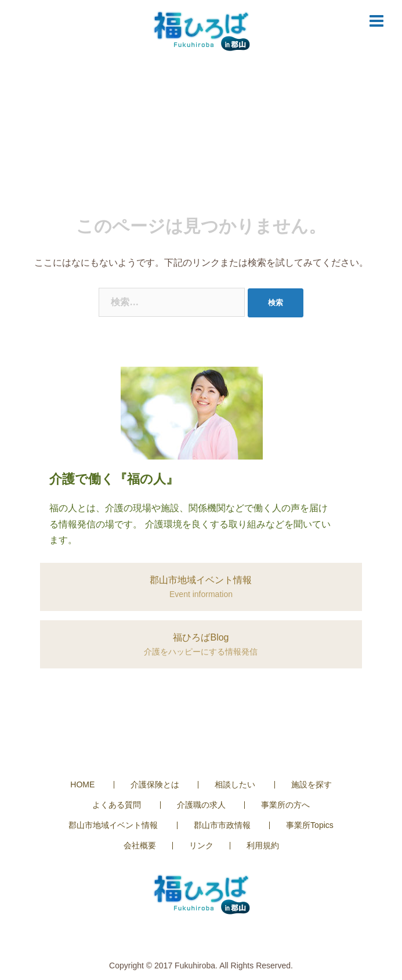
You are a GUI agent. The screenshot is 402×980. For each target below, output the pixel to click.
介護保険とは (155, 784)
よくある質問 (117, 805)
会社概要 (140, 845)
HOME (82, 784)
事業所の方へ (285, 805)
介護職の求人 (201, 805)
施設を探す (312, 784)
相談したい (235, 784)
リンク (201, 845)
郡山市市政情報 (222, 825)
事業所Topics (310, 825)
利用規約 (263, 845)
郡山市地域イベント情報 (113, 825)
